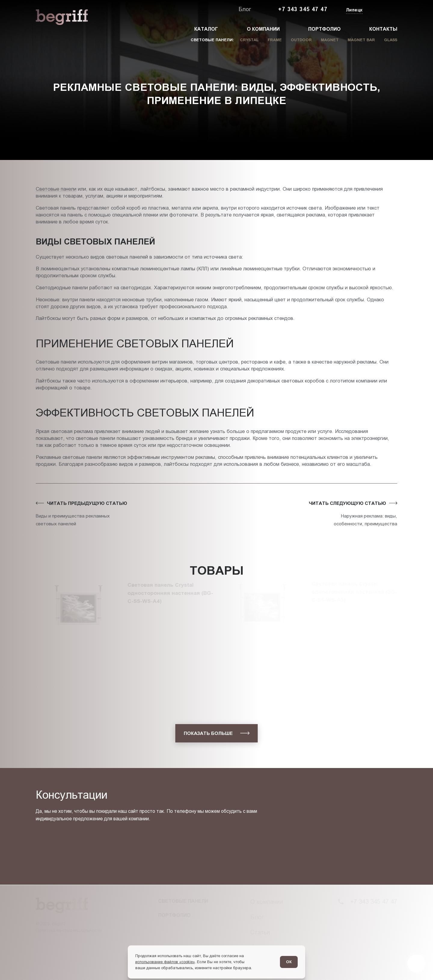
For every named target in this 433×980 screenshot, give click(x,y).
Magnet (330, 40)
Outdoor (301, 40)
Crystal (249, 40)
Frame (275, 40)
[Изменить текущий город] (354, 10)
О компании (263, 29)
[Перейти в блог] (416, 963)
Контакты (383, 29)
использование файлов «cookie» (165, 962)
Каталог (206, 29)
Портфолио (324, 29)
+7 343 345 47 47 (303, 9)
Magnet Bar (361, 40)
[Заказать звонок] (383, 10)
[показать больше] (216, 733)
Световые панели (56, 189)
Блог (245, 9)
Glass (391, 40)
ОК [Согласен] (289, 962)
